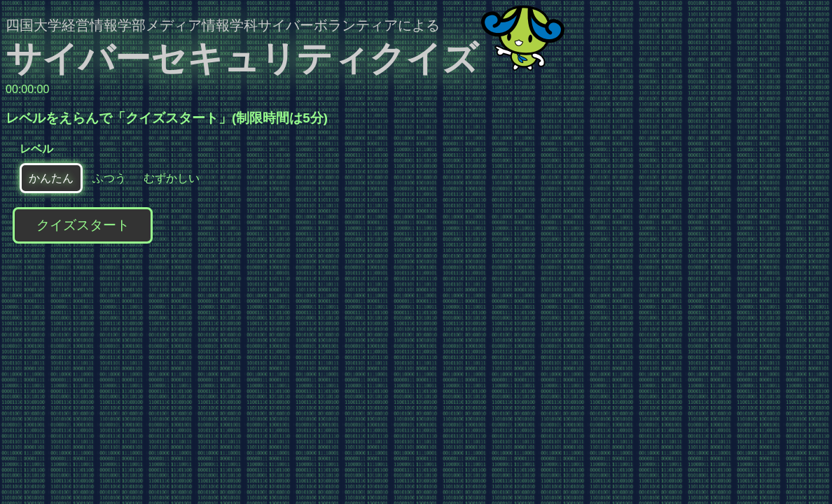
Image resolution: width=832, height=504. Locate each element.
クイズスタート (83, 225)
